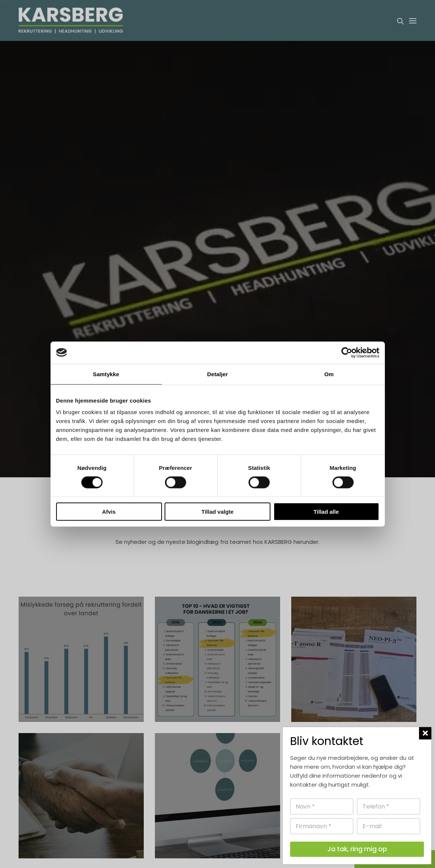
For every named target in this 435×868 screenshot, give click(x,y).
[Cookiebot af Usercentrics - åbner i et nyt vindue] (347, 352)
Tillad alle (326, 512)
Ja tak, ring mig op (357, 849)
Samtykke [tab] (106, 374)
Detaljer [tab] (218, 374)
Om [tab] (329, 374)
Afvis (109, 512)
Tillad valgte (217, 512)
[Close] (425, 733)
